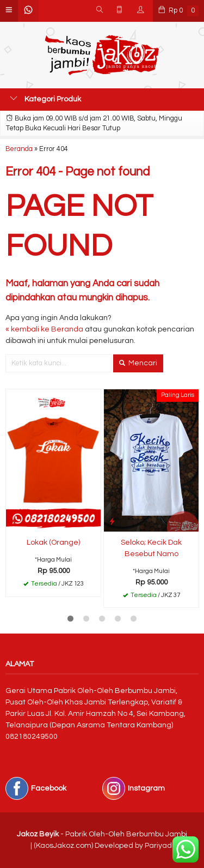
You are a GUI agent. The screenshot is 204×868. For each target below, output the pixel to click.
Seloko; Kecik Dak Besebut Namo (151, 548)
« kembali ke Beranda (44, 329)
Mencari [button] (138, 363)
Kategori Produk (45, 99)
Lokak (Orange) (53, 542)
